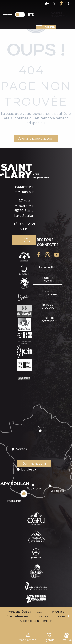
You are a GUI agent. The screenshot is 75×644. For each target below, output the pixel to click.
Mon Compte (28, 637)
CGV (40, 612)
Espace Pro (48, 267)
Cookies (60, 616)
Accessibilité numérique (36, 621)
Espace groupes (48, 306)
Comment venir (34, 464)
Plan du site (57, 612)
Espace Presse (48, 279)
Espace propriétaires (48, 293)
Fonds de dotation (48, 319)
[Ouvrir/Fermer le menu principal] (46, 27)
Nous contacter (24, 240)
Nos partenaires (18, 616)
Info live (67, 637)
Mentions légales (19, 612)
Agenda (49, 637)
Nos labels (41, 616)
